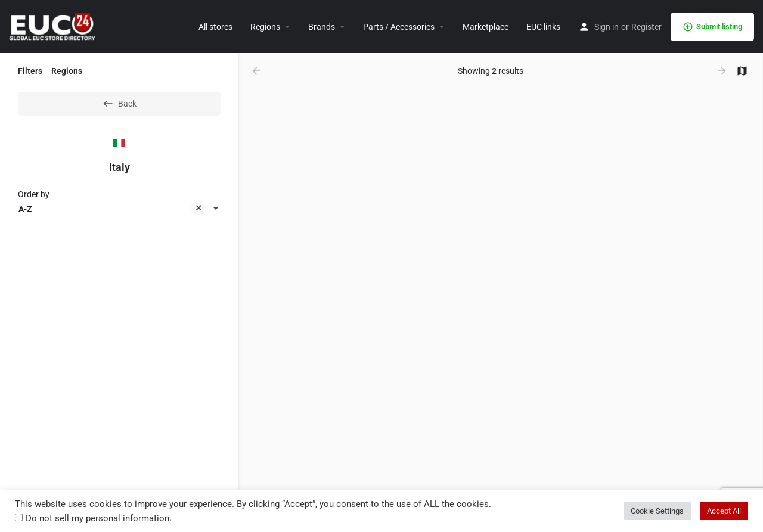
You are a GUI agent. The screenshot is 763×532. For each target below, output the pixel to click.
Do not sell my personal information (97, 518)
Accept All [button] (724, 511)
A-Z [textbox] (112, 210)
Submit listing (712, 27)
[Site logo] (54, 26)
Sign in (607, 27)
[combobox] (119, 209)
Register (646, 27)
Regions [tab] (67, 71)
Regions (265, 27)
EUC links (543, 27)
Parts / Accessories (399, 27)
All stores (215, 27)
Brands (322, 27)
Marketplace (486, 27)
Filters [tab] (30, 71)
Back (119, 104)
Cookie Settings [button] (657, 511)
